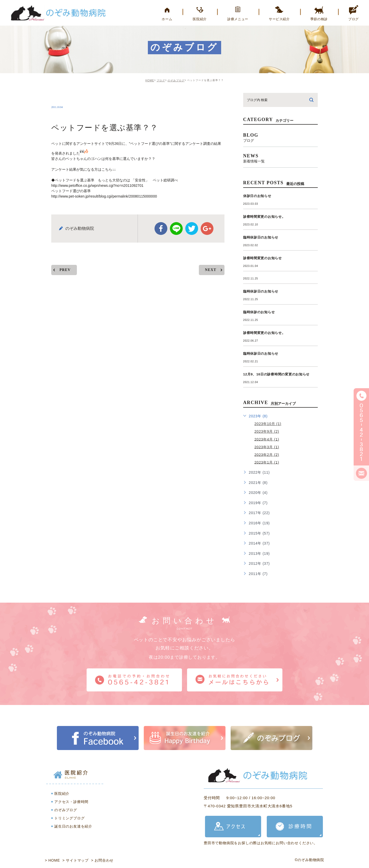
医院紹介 (62, 794)
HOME (150, 80)
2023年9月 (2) (267, 431)
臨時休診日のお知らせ (261, 237)
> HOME (52, 860)
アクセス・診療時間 (71, 802)
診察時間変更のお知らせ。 (264, 217)
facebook (161, 224)
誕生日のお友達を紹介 (73, 826)
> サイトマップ (76, 860)
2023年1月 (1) (267, 462)
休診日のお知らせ (257, 196)
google (207, 224)
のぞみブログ (176, 80)
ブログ (161, 80)
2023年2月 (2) (267, 454)
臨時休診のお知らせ (259, 312)
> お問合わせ (102, 860)
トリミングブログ (69, 818)
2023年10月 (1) (268, 424)
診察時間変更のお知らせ (263, 258)
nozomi (65, 96)
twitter (192, 224)
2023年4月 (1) (267, 439)
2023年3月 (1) (267, 447)
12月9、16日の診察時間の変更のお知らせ (277, 374)
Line (176, 224)
